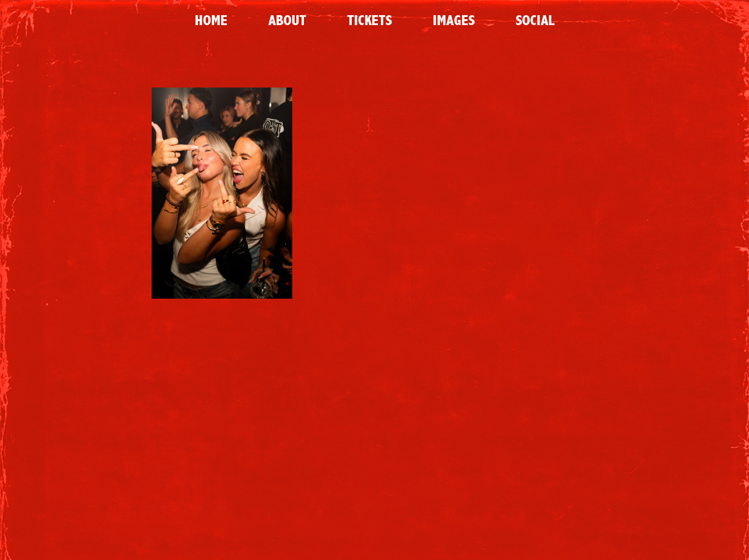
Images (454, 20)
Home (211, 20)
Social (535, 20)
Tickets (370, 20)
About (287, 20)
